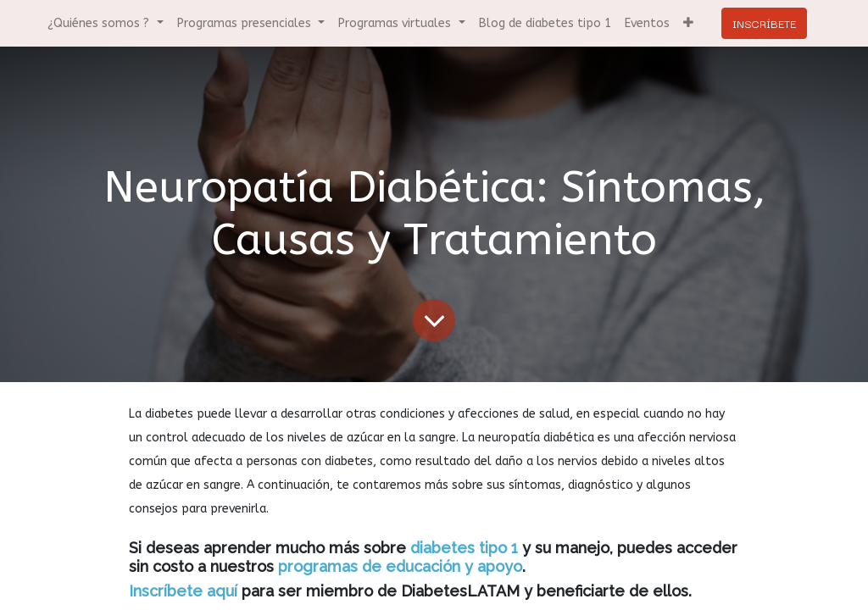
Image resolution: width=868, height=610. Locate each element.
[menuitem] (545, 23)
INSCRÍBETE (764, 23)
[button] (688, 23)
